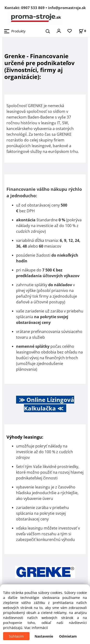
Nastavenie (44, 636)
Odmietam (68, 636)
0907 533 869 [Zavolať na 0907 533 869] (33, 8)
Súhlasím (16, 636)
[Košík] (82, 31)
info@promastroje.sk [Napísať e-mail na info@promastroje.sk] (67, 8)
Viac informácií (36, 628)
